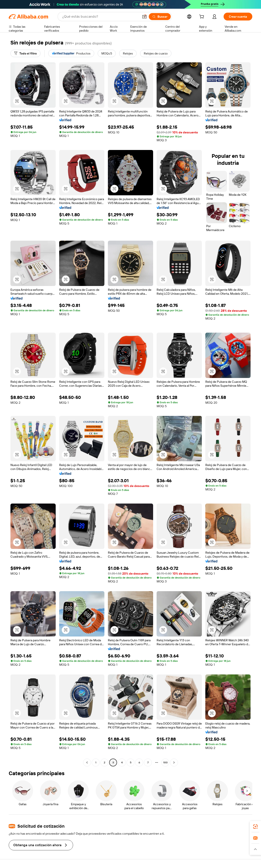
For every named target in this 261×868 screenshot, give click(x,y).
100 (165, 762)
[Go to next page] (174, 762)
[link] (255, 827)
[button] (144, 17)
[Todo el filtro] (25, 53)
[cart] (202, 17)
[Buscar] (160, 17)
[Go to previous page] (87, 762)
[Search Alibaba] (100, 17)
